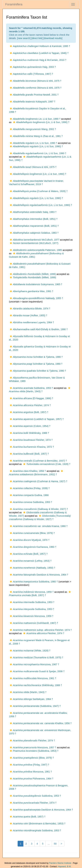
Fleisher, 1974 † (30, 405)
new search (24, 38)
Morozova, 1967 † (34, 664)
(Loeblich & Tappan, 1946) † (39, 53)
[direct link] (37, 38)
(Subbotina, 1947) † (35, 706)
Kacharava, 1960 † (33, 547)
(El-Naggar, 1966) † (31, 398)
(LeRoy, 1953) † (30, 561)
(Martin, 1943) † (28, 692)
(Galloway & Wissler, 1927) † (38, 509)
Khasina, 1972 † (32, 447)
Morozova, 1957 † (33, 747)
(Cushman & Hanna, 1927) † (38, 481)
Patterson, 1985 (35, 250)
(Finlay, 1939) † (29, 488)
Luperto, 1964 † (32, 322)
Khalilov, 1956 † (27, 471)
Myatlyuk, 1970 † (29, 540)
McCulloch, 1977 (34, 240)
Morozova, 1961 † (33, 678)
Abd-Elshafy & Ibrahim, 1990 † (38, 329)
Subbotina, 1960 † (33, 582)
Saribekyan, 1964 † (31, 699)
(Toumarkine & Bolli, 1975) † (36, 658)
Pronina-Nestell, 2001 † (34, 95)
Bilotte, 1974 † (30, 309)
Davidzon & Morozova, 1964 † (39, 575)
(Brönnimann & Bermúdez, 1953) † (37, 824)
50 (55, 844)
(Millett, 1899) (32, 274)
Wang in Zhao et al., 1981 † (36, 136)
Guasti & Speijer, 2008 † (37, 671)
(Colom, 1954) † (30, 426)
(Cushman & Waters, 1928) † (38, 191)
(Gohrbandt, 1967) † (34, 623)
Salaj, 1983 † (33, 212)
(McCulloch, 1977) (34, 243)
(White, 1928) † (30, 651)
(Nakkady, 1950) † (32, 568)
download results (53, 38)
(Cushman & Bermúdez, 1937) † (38, 461)
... (49, 844)
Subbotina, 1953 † (31, 388)
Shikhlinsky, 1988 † (29, 433)
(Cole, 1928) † (46, 464)
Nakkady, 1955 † (36, 298)
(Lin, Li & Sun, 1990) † (41, 122)
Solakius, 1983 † (34, 233)
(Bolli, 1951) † (33, 219)
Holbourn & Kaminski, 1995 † (40, 46)
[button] (11, 46)
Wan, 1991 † (31, 291)
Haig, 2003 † (32, 67)
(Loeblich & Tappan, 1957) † (36, 419)
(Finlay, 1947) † (29, 765)
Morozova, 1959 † (31, 592)
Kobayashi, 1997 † (32, 102)
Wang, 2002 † (33, 129)
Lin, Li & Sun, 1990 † (35, 119)
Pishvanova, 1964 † (31, 779)
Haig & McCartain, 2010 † (38, 60)
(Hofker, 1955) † (28, 315)
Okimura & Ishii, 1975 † (35, 81)
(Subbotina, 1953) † (34, 751)
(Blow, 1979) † (32, 533)
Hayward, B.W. (65, 866)
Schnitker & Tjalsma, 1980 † (36, 357)
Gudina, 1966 (29, 495)
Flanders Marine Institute (60, 863)
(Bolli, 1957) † (29, 412)
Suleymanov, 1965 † (36, 284)
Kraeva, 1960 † (38, 526)
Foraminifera (14, 4)
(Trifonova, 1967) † (31, 74)
